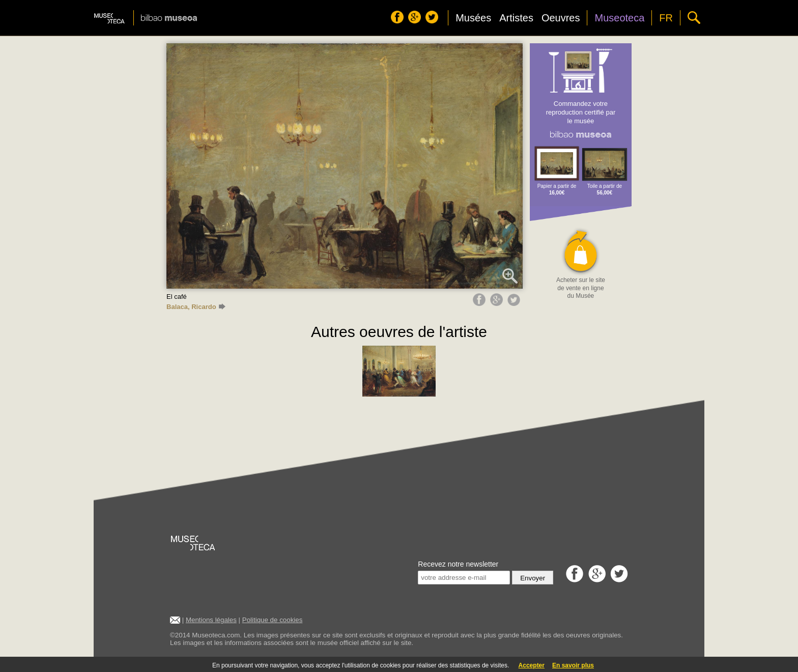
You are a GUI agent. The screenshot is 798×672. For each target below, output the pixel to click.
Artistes (516, 18)
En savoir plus (573, 665)
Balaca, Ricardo (196, 307)
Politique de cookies (273, 620)
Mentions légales (211, 620)
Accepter (532, 665)
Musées (473, 18)
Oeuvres (561, 18)
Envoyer (533, 578)
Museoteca (619, 18)
